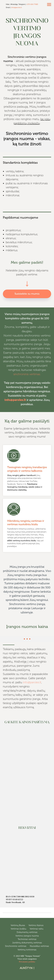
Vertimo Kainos (36, 925)
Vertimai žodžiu (18, 929)
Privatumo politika (27, 962)
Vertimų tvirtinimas (27, 950)
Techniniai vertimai (27, 939)
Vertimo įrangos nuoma (27, 936)
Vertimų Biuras (18, 925)
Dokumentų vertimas (27, 932)
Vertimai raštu (37, 929)
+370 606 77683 (32, 4)
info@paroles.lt (16, 8)
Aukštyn (27, 968)
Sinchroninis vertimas (16, 946)
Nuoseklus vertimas (39, 946)
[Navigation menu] (49, 5)
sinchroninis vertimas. (27, 374)
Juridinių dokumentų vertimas (27, 943)
